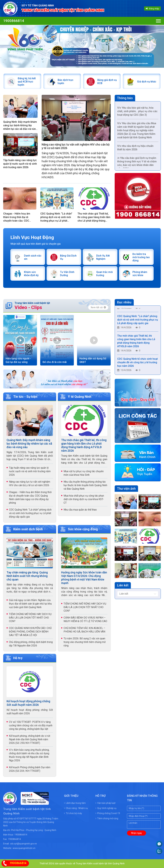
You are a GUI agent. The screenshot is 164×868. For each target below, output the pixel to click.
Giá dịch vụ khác (147, 82)
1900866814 (14, 21)
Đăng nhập (152, 9)
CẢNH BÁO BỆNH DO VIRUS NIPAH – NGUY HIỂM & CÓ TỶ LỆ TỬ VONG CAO (85, 619)
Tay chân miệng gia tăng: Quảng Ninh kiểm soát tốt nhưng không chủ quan (27, 576)
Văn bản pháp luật (105, 803)
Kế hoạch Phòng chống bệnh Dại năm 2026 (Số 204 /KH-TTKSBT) (30, 769)
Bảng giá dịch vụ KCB (107, 82)
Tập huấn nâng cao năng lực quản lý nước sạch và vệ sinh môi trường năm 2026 (20, 164)
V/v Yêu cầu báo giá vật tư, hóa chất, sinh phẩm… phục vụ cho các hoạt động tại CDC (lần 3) (137, 113)
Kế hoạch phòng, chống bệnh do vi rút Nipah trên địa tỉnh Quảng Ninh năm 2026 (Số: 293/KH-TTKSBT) (30, 739)
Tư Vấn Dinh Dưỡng (67, 274)
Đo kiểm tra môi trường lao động (141, 257)
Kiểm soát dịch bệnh (28, 529)
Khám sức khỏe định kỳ (31, 274)
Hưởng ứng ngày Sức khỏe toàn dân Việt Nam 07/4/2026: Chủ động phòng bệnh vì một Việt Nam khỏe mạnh (84, 578)
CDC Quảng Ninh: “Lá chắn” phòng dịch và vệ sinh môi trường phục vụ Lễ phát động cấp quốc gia (56, 217)
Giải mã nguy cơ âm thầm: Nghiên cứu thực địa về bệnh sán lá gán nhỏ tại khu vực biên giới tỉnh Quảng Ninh (30, 604)
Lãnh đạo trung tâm (75, 803)
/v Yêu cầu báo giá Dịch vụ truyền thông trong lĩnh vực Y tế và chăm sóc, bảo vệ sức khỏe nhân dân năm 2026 (137, 165)
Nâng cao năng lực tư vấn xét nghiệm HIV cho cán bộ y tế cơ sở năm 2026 (76, 146)
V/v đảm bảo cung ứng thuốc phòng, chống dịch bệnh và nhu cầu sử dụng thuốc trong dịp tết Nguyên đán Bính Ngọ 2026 (29, 755)
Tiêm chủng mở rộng (107, 818)
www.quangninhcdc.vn (24, 848)
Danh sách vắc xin (33, 257)
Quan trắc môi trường (105, 274)
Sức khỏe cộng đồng (83, 529)
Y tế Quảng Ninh (80, 397)
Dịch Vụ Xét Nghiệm (103, 257)
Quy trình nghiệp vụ (106, 808)
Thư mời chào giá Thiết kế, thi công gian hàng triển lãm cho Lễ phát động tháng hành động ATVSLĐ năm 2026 (94, 217)
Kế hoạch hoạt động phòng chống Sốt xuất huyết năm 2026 (28, 703)
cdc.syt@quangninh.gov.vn (23, 844)
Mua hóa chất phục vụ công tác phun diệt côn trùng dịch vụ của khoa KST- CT (84, 499)
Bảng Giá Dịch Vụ (68, 257)
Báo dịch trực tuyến (66, 82)
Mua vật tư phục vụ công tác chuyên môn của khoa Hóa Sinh (84, 473)
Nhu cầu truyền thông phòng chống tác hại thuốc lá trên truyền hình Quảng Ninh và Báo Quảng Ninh (85, 485)
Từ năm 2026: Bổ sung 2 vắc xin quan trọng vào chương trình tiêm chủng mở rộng (85, 642)
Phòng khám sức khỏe (140, 274)
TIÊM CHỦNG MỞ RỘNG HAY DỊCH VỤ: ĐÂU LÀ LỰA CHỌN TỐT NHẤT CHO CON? (30, 618)
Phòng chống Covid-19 (108, 813)
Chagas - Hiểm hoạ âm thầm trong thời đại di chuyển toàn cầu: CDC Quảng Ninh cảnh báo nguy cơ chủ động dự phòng (19, 217)
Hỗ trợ (18, 658)
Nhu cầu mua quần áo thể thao (80, 510)
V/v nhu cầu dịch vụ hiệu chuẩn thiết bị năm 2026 (135, 149)
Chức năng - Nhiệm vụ (76, 808)
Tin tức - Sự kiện (25, 397)
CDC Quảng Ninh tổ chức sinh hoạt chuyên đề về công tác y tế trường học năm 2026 (137, 364)
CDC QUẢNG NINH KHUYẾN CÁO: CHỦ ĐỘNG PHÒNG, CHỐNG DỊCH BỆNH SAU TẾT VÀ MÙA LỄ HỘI (30, 632)
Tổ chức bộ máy (73, 813)
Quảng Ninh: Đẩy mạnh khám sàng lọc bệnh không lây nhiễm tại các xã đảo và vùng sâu (20, 126)
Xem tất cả (98, 307)
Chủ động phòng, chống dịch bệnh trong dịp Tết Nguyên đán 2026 (31, 644)
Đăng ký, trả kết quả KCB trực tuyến (27, 82)
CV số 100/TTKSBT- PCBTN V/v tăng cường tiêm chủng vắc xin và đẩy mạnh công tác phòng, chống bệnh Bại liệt (31, 725)
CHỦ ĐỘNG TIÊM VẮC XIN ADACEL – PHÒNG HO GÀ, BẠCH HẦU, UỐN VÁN (84, 630)
